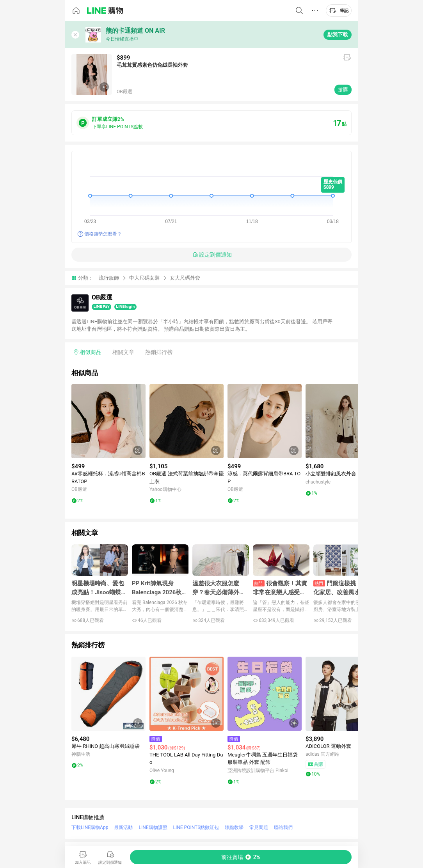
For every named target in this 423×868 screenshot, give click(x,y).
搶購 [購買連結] (343, 89)
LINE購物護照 (153, 827)
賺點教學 (234, 827)
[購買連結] (241, 857)
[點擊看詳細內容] (108, 421)
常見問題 (259, 827)
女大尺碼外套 (185, 278)
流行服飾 (109, 278)
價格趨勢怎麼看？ (103, 234)
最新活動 (123, 827)
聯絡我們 (283, 827)
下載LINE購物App (90, 827)
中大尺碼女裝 (144, 278)
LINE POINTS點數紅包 (196, 827)
